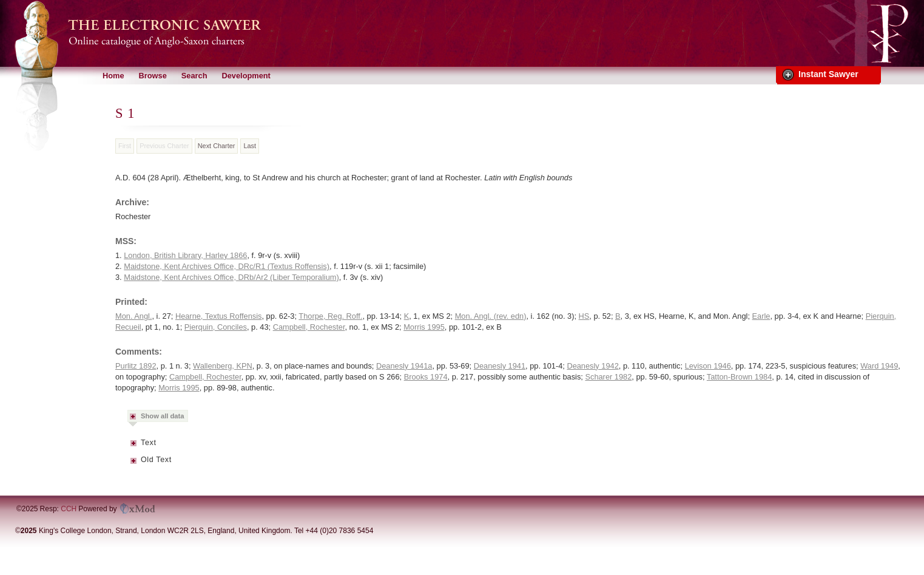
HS (584, 316)
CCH (69, 509)
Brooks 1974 (426, 377)
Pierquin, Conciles (216, 327)
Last (250, 146)
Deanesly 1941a (404, 366)
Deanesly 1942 (592, 366)
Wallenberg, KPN (223, 366)
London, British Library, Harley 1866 (185, 255)
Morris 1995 (424, 327)
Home (113, 76)
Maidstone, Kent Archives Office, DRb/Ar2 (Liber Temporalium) (231, 277)
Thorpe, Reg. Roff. (330, 316)
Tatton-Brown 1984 (739, 377)
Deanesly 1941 (500, 366)
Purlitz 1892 (136, 366)
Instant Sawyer (828, 74)
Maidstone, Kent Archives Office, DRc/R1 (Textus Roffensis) (227, 266)
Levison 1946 (708, 366)
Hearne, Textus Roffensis (219, 316)
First (125, 146)
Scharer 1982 (608, 377)
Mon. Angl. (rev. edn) (491, 316)
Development (246, 76)
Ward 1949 (879, 366)
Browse (153, 76)
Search (194, 76)
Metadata (134, 447)
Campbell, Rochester (309, 327)
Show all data (163, 416)
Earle (761, 316)
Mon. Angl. (133, 316)
